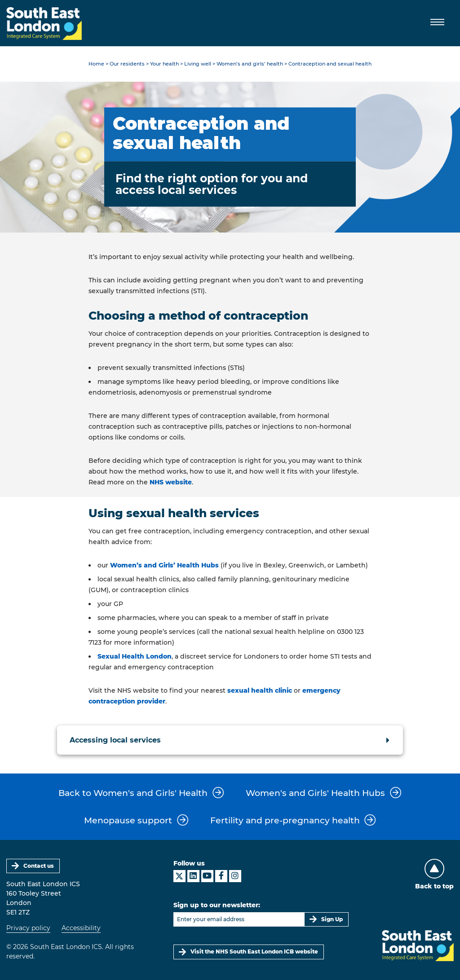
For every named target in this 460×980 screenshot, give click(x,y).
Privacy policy (28, 928)
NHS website (171, 482)
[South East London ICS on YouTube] (207, 876)
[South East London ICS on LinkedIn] (193, 876)
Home (96, 64)
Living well (198, 64)
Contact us (39, 866)
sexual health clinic (260, 690)
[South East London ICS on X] (179, 876)
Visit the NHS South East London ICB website (254, 951)
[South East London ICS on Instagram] (235, 876)
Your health (164, 64)
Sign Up (332, 919)
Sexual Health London (135, 656)
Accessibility (81, 928)
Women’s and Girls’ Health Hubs (164, 565)
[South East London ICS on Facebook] (221, 876)
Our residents (127, 64)
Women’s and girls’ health (250, 64)
